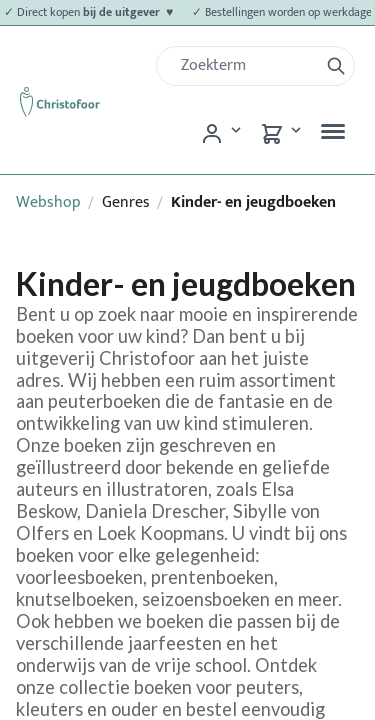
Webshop (48, 202)
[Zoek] (245, 66)
